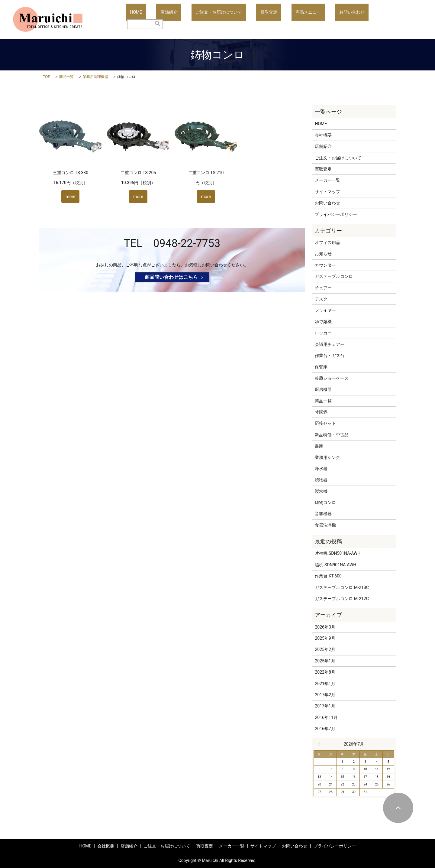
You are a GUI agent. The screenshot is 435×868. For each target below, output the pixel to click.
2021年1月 (325, 684)
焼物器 (321, 480)
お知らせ (323, 254)
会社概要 (323, 135)
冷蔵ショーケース (332, 378)
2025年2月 (325, 649)
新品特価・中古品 (332, 435)
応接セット (325, 423)
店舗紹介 (205, 20)
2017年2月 (325, 695)
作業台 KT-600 (328, 576)
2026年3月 (325, 627)
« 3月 (321, 744)
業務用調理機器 (95, 77)
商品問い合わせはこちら (171, 277)
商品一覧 (66, 77)
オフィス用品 (327, 242)
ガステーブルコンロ (334, 276)
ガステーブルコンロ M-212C (342, 599)
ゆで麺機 (323, 322)
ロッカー (323, 333)
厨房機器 (323, 389)
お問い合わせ (356, 20)
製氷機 (321, 491)
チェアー (323, 288)
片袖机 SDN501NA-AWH (338, 553)
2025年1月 (325, 661)
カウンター (325, 265)
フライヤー (325, 310)
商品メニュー (320, 20)
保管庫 (321, 367)
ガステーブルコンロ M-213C (342, 587)
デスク (321, 299)
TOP (47, 77)
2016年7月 (325, 729)
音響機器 (323, 514)
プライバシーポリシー (336, 214)
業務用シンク (327, 457)
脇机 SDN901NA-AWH (335, 565)
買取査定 (289, 20)
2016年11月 (326, 717)
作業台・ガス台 (330, 356)
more (70, 197)
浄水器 (321, 469)
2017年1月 (325, 706)
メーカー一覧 (327, 180)
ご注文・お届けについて (247, 20)
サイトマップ (327, 192)
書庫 (319, 446)
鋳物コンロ (325, 502)
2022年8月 (325, 672)
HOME (181, 20)
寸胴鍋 (321, 412)
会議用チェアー (330, 344)
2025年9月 (325, 638)
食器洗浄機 (325, 525)
